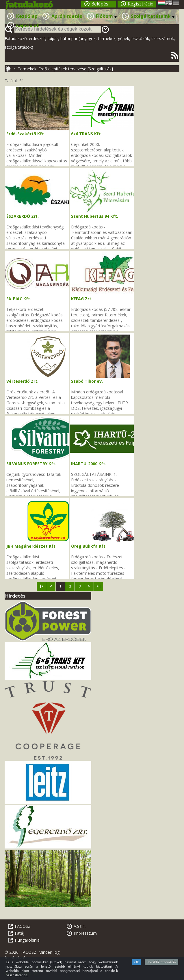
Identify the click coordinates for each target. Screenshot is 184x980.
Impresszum (85, 933)
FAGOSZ (23, 926)
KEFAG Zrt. (82, 299)
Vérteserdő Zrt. (22, 381)
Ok (137, 962)
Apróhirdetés (67, 16)
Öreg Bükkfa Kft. (89, 546)
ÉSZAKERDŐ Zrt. (23, 216)
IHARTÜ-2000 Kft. (89, 464)
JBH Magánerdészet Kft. (31, 546)
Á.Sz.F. (80, 926)
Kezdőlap (27, 16)
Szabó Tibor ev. (87, 381)
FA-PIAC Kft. (19, 299)
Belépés (100, 4)
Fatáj (19, 933)
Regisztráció (141, 4)
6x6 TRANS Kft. (87, 134)
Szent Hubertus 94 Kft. (95, 216)
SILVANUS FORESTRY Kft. (31, 464)
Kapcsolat (28, 25)
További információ (161, 962)
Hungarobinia (27, 940)
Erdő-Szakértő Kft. (26, 134)
